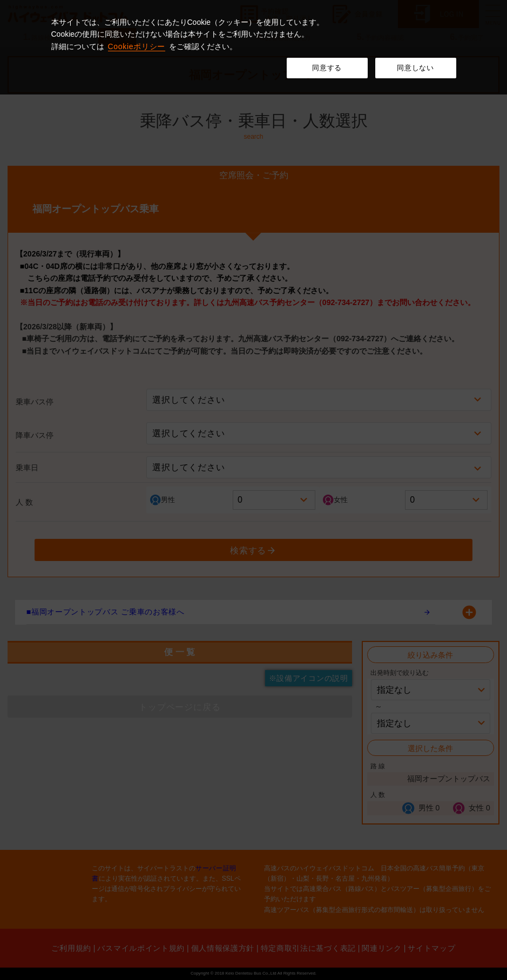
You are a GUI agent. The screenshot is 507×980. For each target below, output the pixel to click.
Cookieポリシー (137, 46)
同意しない (415, 68)
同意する (327, 68)
